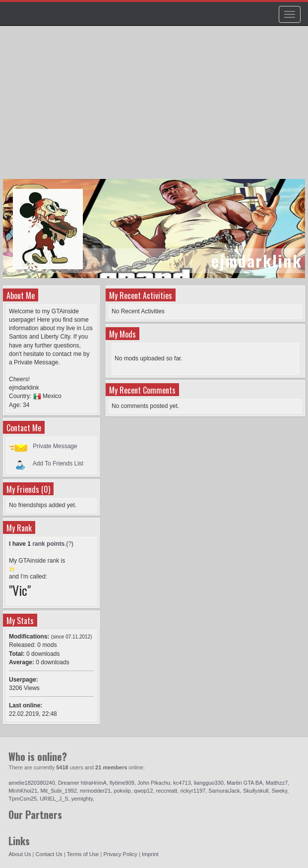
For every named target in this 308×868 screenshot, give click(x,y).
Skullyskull (256, 791)
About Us (20, 854)
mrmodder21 (95, 791)
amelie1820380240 (32, 783)
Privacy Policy (120, 854)
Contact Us (49, 854)
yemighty (82, 799)
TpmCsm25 (23, 799)
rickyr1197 (193, 791)
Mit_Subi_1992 (58, 791)
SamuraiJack (224, 791)
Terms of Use (83, 854)
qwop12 (144, 791)
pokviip (122, 791)
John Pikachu (154, 783)
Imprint (150, 854)
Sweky (279, 791)
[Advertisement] (155, 107)
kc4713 (182, 783)
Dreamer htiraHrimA (82, 783)
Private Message (55, 446)
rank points (48, 544)
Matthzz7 (277, 783)
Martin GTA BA (245, 783)
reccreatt (166, 791)
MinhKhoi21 (23, 791)
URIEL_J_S (54, 799)
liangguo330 (209, 783)
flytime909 (122, 783)
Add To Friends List (58, 463)
